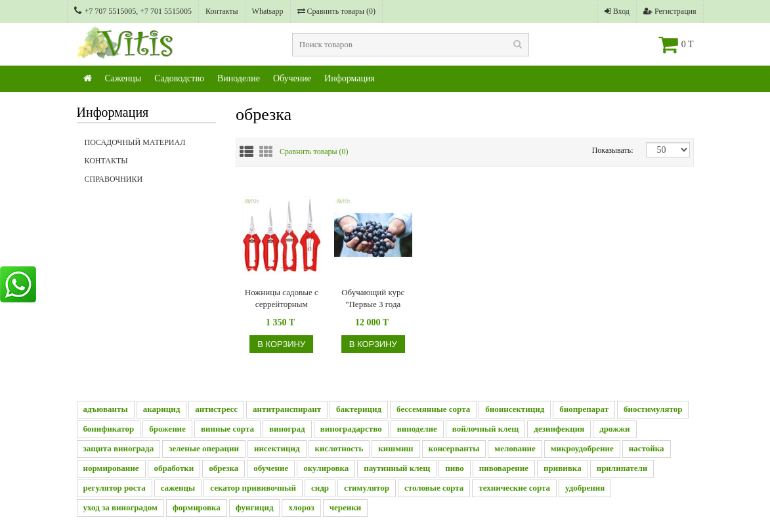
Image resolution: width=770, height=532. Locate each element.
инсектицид (277, 448)
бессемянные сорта (433, 409)
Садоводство (179, 78)
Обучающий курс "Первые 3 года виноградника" (373, 299)
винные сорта (227, 429)
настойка (647, 448)
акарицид (162, 409)
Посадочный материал (135, 142)
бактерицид (359, 409)
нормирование (111, 468)
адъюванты (106, 409)
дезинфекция (559, 429)
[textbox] (411, 45)
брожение (167, 429)
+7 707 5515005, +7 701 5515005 (133, 11)
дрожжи (614, 429)
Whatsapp (268, 11)
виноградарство (351, 429)
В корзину (281, 344)
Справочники (151, 183)
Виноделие (239, 78)
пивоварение (504, 468)
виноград (287, 429)
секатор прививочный (253, 488)
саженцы (178, 488)
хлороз (301, 507)
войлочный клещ (486, 429)
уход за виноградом (120, 507)
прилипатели (622, 468)
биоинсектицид (515, 409)
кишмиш (396, 448)
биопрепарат (584, 409)
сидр (320, 488)
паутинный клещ (397, 468)
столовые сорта (434, 488)
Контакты (222, 11)
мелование (515, 448)
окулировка (326, 468)
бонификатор (109, 429)
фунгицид (255, 507)
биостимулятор (653, 409)
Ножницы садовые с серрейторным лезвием (282, 299)
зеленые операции (204, 448)
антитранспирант (287, 409)
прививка (563, 468)
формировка (197, 507)
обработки (174, 468)
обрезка (224, 468)
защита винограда (119, 448)
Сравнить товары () (337, 11)
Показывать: (602, 150)
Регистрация (670, 11)
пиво (454, 468)
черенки (346, 507)
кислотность (339, 448)
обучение (271, 468)
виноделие (417, 429)
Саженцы (123, 78)
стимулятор (367, 488)
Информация (350, 78)
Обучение (292, 78)
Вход (617, 11)
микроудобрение (582, 448)
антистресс (216, 409)
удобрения (585, 488)
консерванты (454, 448)
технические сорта (514, 488)
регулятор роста (115, 488)
